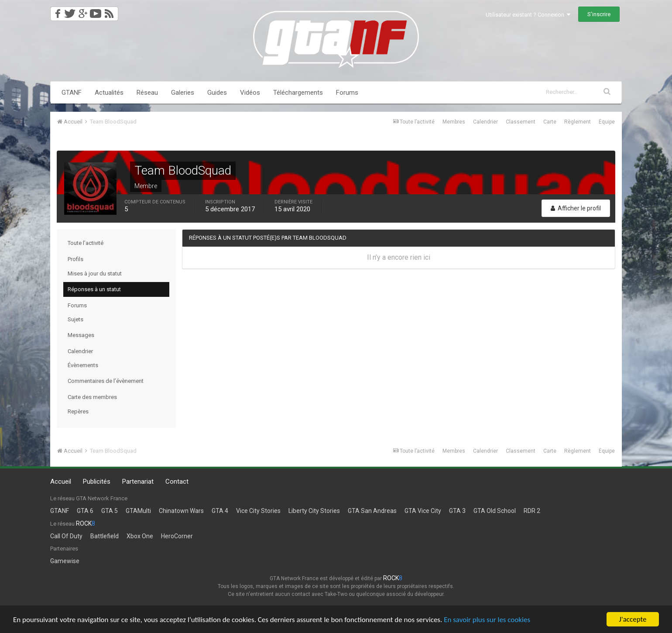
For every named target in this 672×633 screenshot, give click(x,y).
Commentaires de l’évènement (106, 381)
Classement (521, 122)
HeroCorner (177, 536)
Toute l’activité (86, 243)
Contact (177, 482)
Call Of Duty (66, 536)
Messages (81, 335)
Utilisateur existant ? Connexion (528, 15)
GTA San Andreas (372, 511)
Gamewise (65, 561)
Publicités (97, 482)
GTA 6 (85, 511)
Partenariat (138, 482)
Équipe (607, 122)
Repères (78, 411)
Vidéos (250, 93)
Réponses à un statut (94, 289)
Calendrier (485, 122)
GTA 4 (220, 511)
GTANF (72, 93)
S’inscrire (599, 14)
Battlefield (105, 536)
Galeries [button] (183, 93)
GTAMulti (138, 511)
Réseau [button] (147, 93)
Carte (550, 122)
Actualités (109, 93)
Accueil (61, 482)
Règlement (578, 122)
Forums (347, 93)
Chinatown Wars (181, 511)
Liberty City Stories (314, 511)
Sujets (75, 319)
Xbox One (140, 536)
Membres (454, 122)
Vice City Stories (258, 511)
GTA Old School (495, 511)
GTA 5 (110, 511)
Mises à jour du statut (95, 273)
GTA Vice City (423, 511)
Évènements (83, 365)
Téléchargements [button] (298, 93)
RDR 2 (532, 511)
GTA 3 (457, 511)
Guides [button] (217, 93)
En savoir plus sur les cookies (487, 620)
